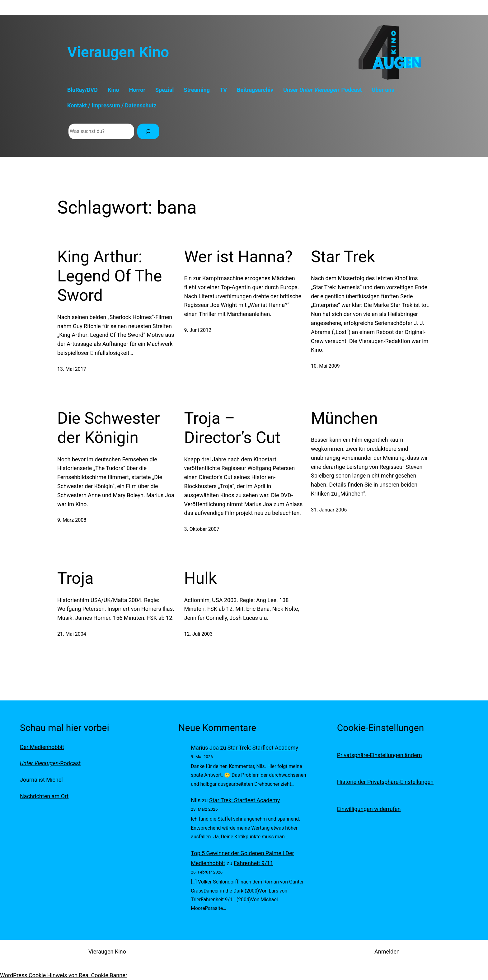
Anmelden (387, 952)
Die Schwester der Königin (109, 428)
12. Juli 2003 (199, 634)
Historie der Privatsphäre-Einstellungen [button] (385, 782)
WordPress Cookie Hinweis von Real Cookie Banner (64, 975)
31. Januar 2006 (329, 510)
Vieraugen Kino (118, 52)
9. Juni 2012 (198, 330)
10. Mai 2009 (325, 366)
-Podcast (50, 763)
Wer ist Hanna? (239, 257)
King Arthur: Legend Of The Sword (110, 276)
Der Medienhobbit (42, 747)
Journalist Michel (41, 780)
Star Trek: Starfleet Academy (263, 748)
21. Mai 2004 (72, 634)
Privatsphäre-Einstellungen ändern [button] (380, 755)
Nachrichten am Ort (44, 796)
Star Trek (343, 257)
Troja (75, 578)
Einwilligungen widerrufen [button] (369, 809)
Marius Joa (205, 748)
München (344, 418)
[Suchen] (148, 131)
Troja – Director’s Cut (232, 428)
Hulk (201, 578)
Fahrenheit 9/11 (253, 863)
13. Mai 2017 (72, 369)
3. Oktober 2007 (202, 529)
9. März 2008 (72, 520)
